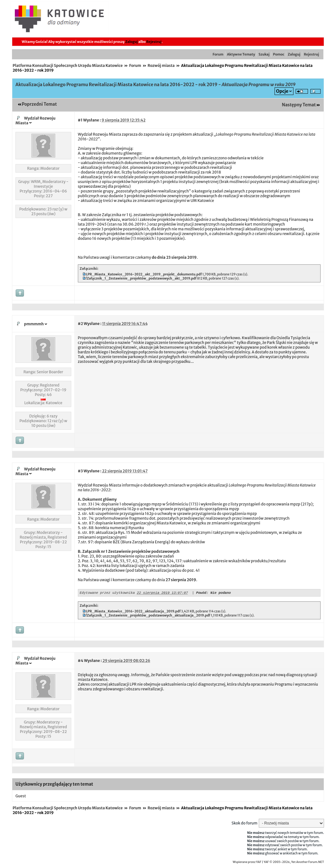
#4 (81, 661)
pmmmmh (34, 324)
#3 (80, 471)
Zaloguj (131, 42)
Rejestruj (154, 42)
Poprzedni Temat (39, 104)
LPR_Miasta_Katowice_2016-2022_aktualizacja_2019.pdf (133, 612)
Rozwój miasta (161, 65)
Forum (218, 54)
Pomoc (279, 54)
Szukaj (264, 54)
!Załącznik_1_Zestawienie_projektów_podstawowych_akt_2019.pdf (141, 278)
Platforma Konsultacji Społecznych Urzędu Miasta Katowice (68, 65)
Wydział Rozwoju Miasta (35, 121)
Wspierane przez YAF (247, 863)
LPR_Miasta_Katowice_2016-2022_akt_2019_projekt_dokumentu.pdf (144, 274)
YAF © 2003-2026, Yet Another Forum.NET (294, 863)
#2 (80, 324)
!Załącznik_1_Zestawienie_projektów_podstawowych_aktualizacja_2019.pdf (148, 616)
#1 (80, 120)
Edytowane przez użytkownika (107, 593)
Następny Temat (299, 105)
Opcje (282, 91)
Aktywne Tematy (241, 54)
